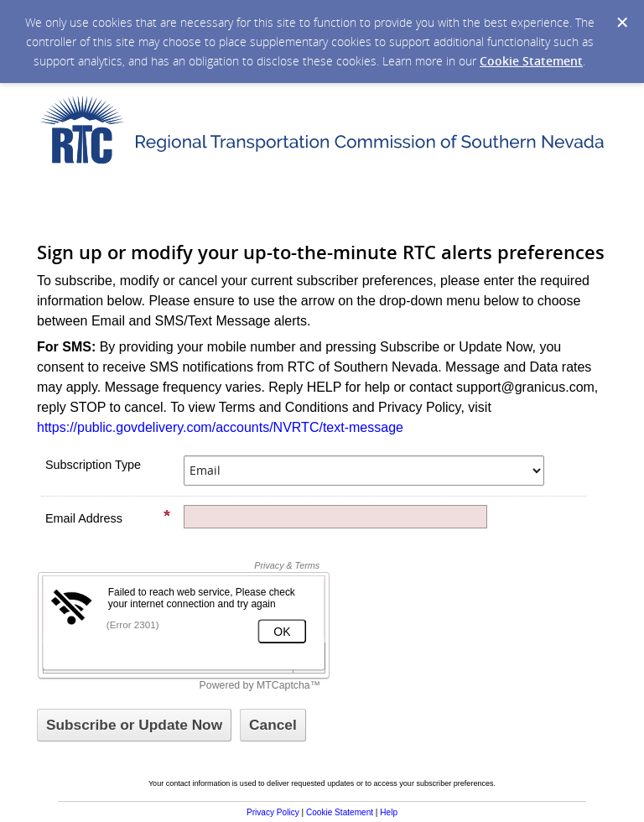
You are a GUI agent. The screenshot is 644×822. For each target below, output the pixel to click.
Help (389, 812)
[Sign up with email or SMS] (134, 725)
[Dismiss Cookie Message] (622, 23)
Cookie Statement (531, 61)
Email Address (108, 517)
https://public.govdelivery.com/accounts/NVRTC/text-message (220, 427)
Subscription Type (93, 465)
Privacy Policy (273, 812)
